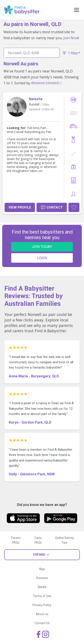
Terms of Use (42, 596)
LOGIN (42, 258)
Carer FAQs (38, 540)
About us (42, 614)
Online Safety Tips (64, 540)
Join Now (71, 38)
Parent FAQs (16, 540)
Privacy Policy (42, 605)
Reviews (42, 578)
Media (42, 587)
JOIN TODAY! (42, 247)
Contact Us (42, 623)
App (42, 569)
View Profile (20, 207)
